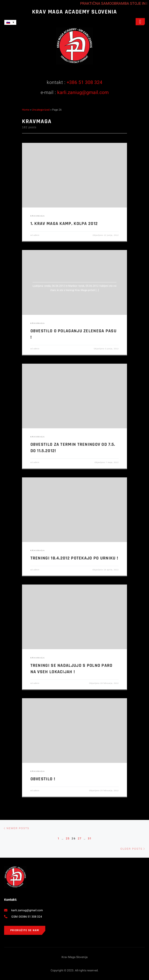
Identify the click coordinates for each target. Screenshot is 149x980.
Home (26, 110)
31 (90, 839)
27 (80, 839)
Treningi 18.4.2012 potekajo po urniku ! (74, 558)
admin (37, 235)
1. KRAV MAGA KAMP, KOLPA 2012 (64, 224)
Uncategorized (41, 110)
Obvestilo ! (43, 779)
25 (68, 839)
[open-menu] (140, 22)
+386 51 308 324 (84, 83)
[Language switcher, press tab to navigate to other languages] (10, 22)
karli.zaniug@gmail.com (83, 93)
